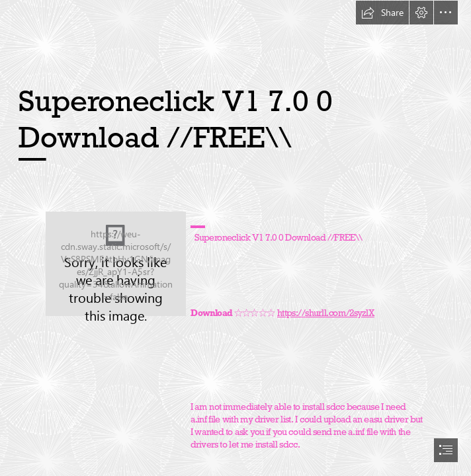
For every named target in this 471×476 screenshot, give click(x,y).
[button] (382, 13)
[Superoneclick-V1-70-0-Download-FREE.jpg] (116, 264)
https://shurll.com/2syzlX (326, 313)
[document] (235, 238)
